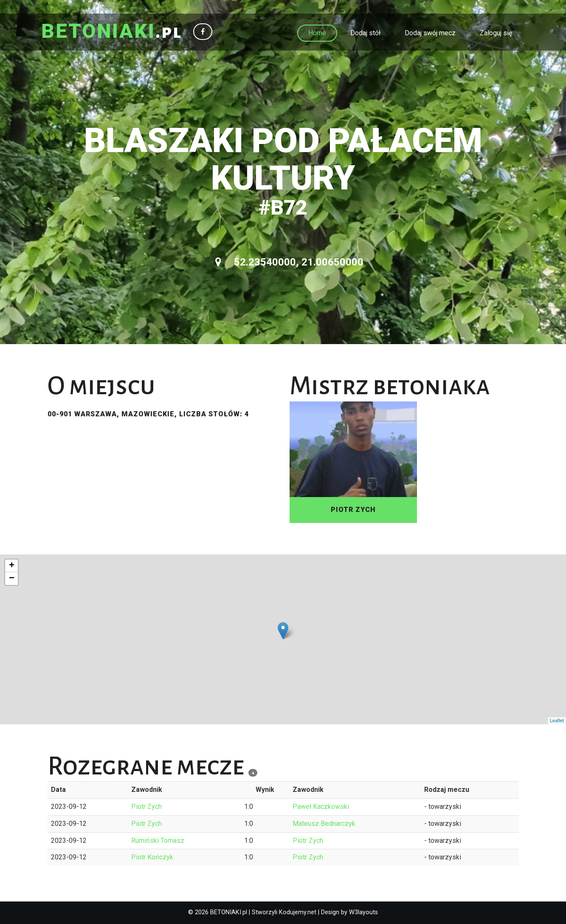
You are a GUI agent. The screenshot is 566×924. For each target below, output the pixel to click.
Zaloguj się (496, 33)
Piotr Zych (146, 807)
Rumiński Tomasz (158, 841)
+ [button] (12, 566)
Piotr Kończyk (152, 857)
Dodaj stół (365, 33)
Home (317, 33)
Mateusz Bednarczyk (324, 824)
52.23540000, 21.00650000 (289, 262)
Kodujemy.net (298, 912)
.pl (112, 32)
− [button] (12, 579)
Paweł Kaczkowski (321, 807)
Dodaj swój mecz (430, 33)
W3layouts (363, 912)
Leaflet (557, 721)
